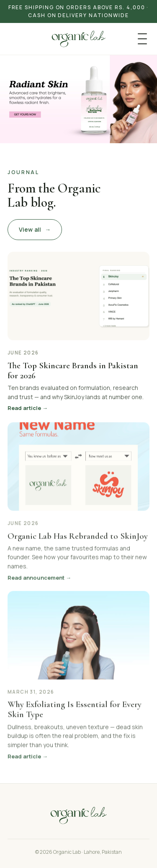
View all (35, 230)
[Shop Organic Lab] (78, 99)
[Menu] (142, 39)
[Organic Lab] (78, 39)
